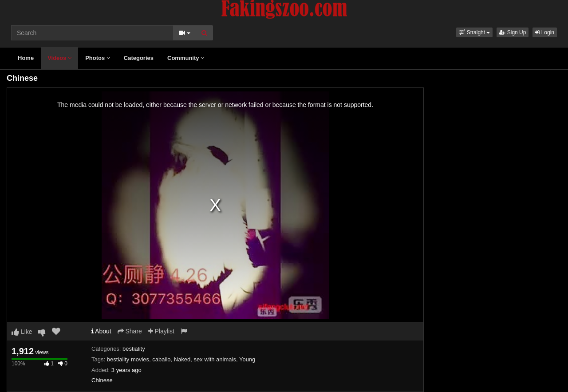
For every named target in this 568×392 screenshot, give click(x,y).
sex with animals (215, 359)
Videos (59, 58)
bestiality (134, 349)
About (101, 331)
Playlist (161, 331)
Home (26, 58)
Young (247, 359)
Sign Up (513, 32)
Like (22, 332)
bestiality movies (128, 359)
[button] (474, 32)
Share (130, 331)
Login (545, 32)
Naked (182, 359)
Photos (98, 58)
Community (186, 58)
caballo (161, 359)
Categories (139, 58)
